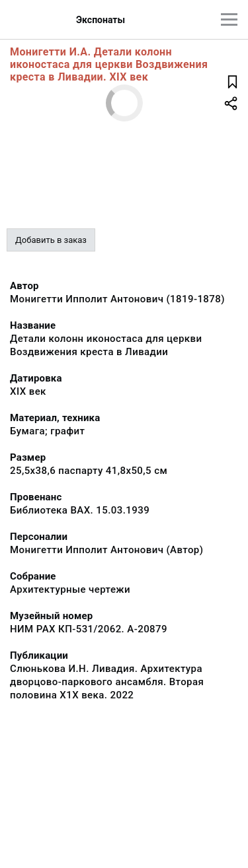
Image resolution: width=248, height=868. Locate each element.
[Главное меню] (229, 19)
